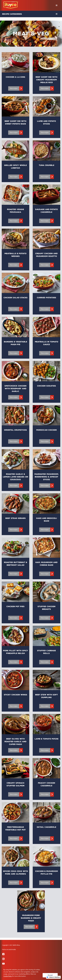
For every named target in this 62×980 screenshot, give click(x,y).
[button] (57, 5)
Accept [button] (50, 975)
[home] (10, 5)
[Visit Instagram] (3, 959)
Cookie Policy (8, 976)
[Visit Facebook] (3, 954)
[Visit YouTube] (3, 964)
